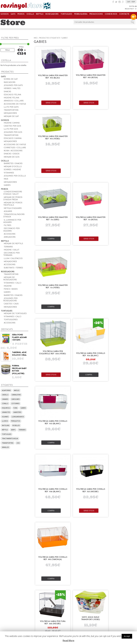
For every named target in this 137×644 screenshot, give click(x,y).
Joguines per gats (13, 85)
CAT (129, 2)
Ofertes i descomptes (68, 504)
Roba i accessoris (13, 151)
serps (13, 430)
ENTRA (133, 6)
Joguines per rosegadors (10, 300)
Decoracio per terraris (11, 254)
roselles (16, 425)
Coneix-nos (111, 14)
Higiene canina (12, 123)
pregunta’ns (22, 621)
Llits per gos (11, 129)
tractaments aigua (10, 438)
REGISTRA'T (131, 9)
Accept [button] (127, 636)
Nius (6, 179)
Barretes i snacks (13, 164)
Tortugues (66, 14)
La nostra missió (93, 504)
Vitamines (9, 173)
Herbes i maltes (12, 88)
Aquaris (8, 211)
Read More (68, 641)
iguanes (5, 417)
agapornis (6, 390)
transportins (8, 443)
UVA (18, 443)
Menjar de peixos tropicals (13, 204)
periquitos (16, 421)
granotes (6, 412)
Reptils (40, 14)
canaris (5, 399)
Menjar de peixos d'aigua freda (13, 199)
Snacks (7, 92)
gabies (23, 408)
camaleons (16, 395)
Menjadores (10, 113)
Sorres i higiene (12, 170)
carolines (15, 399)
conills (5, 403)
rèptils (5, 430)
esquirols (6, 408)
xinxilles (5, 447)
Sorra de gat (11, 79)
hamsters (17, 412)
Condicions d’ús (121, 515)
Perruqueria (81, 14)
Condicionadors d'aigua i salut (13, 193)
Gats (13, 14)
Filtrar (8, 50)
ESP (133, 2)
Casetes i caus (11, 304)
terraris (22, 430)
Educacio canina (13, 138)
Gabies (7, 185)
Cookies (117, 512)
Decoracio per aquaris (11, 230)
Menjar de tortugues (15, 314)
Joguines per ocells (15, 176)
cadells (5, 395)
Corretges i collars (15, 148)
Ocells (30, 14)
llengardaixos (18, 417)
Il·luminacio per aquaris (12, 221)
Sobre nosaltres (93, 500)
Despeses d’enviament (124, 509)
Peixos (21, 14)
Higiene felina (11, 98)
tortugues (7, 434)
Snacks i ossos (12, 154)
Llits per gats (11, 107)
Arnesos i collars (14, 101)
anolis (17, 390)
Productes (7, 495)
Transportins (11, 110)
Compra (51, 171)
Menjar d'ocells (13, 167)
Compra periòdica (66, 500)
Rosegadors (52, 14)
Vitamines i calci (12, 283)
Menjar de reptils (13, 244)
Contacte (124, 14)
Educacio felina (12, 95)
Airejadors (10, 237)
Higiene (8, 286)
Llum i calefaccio (13, 259)
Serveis (33, 495)
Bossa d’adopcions (38, 506)
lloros (5, 421)
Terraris (8, 247)
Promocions (96, 14)
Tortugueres (11, 320)
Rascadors (10, 82)
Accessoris (10, 234)
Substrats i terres (13, 268)
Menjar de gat (11, 116)
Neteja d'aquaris (13, 208)
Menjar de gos (12, 157)
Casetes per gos (12, 126)
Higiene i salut (12, 250)
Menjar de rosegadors (10, 279)
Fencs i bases (11, 289)
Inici (36, 38)
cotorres (15, 403)
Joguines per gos (13, 132)
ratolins (6, 425)
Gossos (5, 14)
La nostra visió (93, 507)
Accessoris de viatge (15, 104)
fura (15, 408)
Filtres (7, 225)
